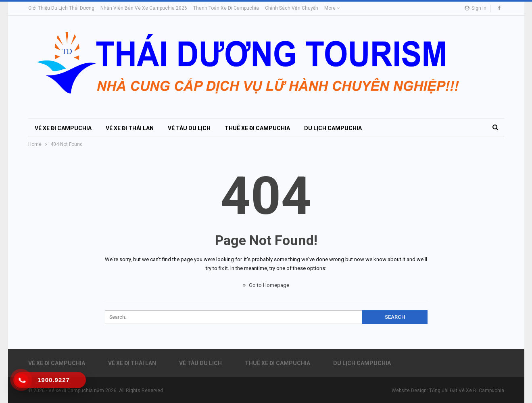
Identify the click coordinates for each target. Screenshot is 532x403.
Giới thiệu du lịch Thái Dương (61, 8)
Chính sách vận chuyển (292, 8)
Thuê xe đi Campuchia (257, 128)
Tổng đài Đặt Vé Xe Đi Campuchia (467, 391)
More (332, 8)
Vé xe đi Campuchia (63, 128)
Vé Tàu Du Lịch (189, 128)
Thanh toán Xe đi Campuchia (226, 8)
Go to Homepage (266, 285)
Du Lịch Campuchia (333, 128)
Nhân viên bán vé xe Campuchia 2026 (144, 8)
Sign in (476, 8)
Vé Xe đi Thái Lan (130, 128)
